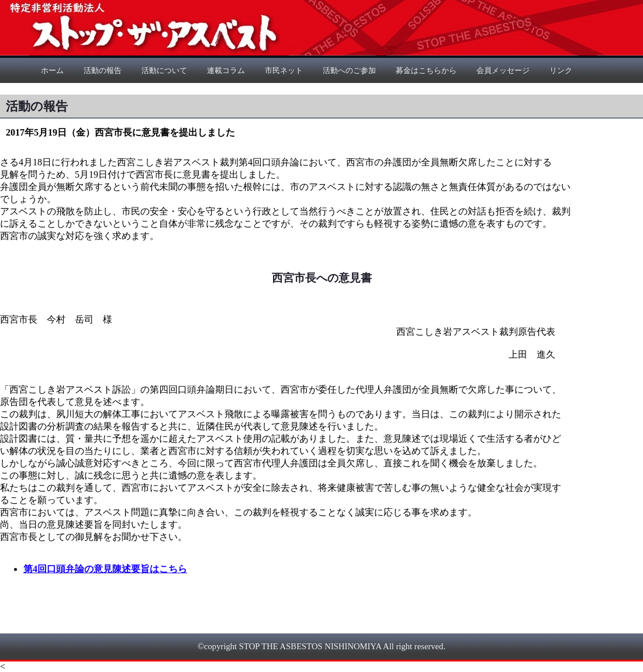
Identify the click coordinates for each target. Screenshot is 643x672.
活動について (164, 70)
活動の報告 (103, 70)
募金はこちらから (426, 70)
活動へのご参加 (349, 70)
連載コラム (226, 70)
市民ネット (284, 70)
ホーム (52, 70)
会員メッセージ (503, 70)
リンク (561, 70)
